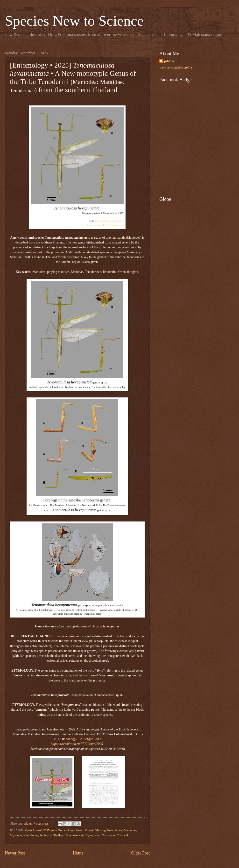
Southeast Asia (75, 835)
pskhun (169, 61)
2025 (47, 830)
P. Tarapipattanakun (105, 225)
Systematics (93, 835)
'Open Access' (33, 830)
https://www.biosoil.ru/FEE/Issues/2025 (77, 744)
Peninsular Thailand (52, 835)
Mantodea (130, 830)
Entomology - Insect (71, 830)
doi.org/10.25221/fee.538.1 (109, 221)
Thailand (122, 835)
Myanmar (16, 835)
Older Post (140, 853)
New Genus (31, 835)
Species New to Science (74, 21)
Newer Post (15, 853)
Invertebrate (115, 830)
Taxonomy (109, 835)
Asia (54, 830)
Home (78, 853)
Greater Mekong (95, 830)
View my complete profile (176, 68)
